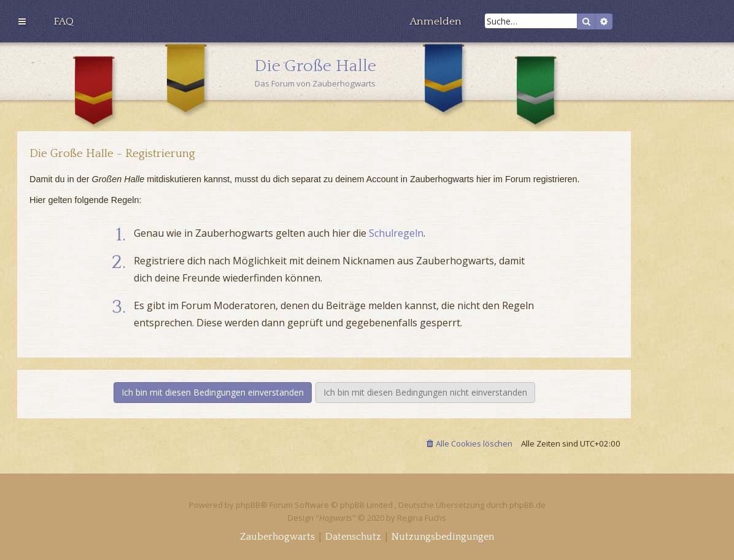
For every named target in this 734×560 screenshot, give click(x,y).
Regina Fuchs (422, 518)
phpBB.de (527, 505)
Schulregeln (396, 233)
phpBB (248, 505)
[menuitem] (64, 21)
